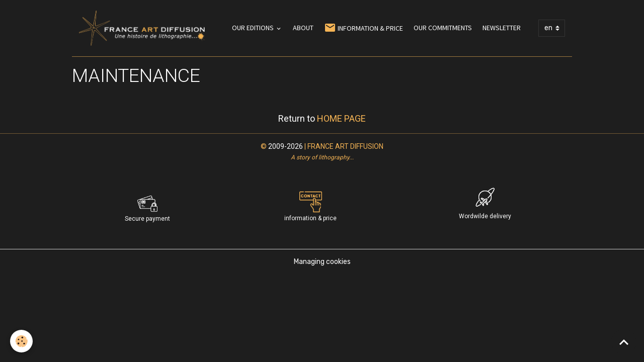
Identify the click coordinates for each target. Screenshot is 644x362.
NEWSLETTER (502, 28)
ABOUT (303, 28)
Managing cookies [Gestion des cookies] (322, 262)
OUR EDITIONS (254, 28)
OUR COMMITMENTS (443, 28)
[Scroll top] (624, 342)
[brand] (144, 28)
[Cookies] (21, 341)
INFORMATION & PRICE (364, 28)
